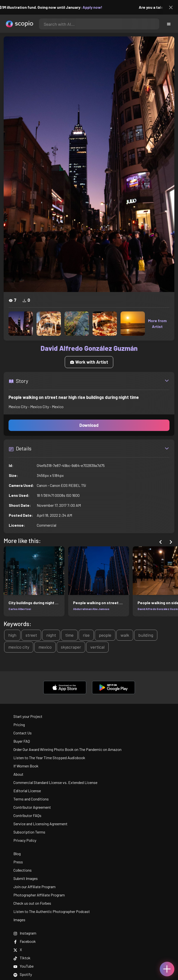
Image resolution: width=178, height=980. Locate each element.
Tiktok (22, 958)
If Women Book (26, 766)
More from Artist (157, 323)
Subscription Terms (29, 832)
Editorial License (27, 791)
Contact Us (23, 733)
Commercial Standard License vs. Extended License (55, 782)
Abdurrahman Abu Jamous (91, 609)
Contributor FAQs (27, 815)
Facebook (25, 941)
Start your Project (28, 716)
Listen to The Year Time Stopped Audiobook (49, 758)
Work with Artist (89, 362)
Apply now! (96, 7)
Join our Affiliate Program (34, 887)
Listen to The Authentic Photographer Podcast (52, 911)
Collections (23, 870)
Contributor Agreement (32, 807)
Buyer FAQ (22, 741)
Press (18, 862)
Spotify (23, 974)
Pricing (19, 725)
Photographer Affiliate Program (39, 895)
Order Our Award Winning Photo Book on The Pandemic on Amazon (67, 749)
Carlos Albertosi (20, 609)
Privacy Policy (25, 840)
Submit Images (26, 878)
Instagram (25, 933)
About (18, 774)
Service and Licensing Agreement (40, 824)
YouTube (23, 966)
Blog (17, 854)
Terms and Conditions (31, 799)
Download (89, 425)
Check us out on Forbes (32, 903)
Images (19, 920)
